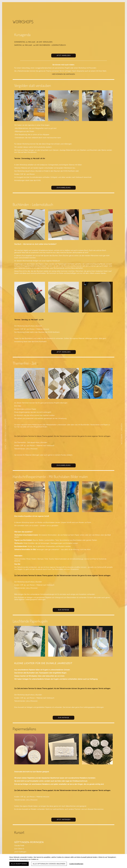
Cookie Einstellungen (76, 864)
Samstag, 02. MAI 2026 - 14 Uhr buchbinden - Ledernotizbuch (40, 45)
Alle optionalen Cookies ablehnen (49, 864)
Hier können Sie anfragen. (64, 74)
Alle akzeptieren (19, 864)
